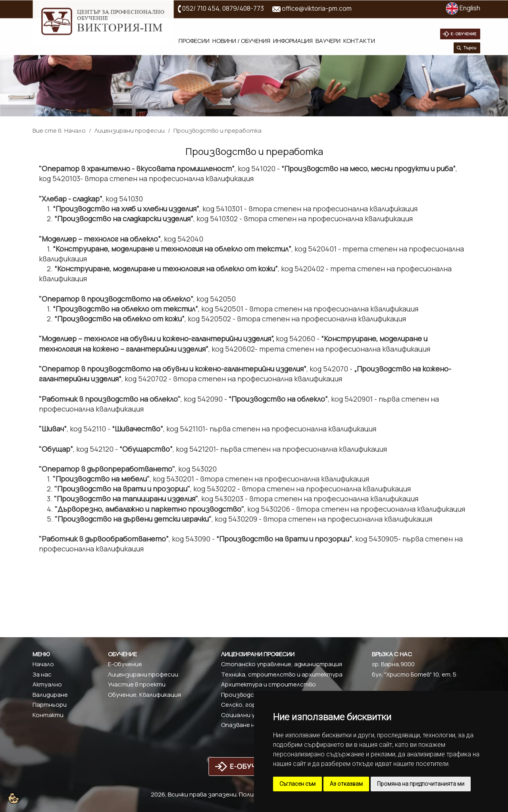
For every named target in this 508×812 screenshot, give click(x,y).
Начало (75, 130)
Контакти (359, 41)
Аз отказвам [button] (346, 784)
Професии (194, 41)
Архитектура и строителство (268, 684)
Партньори (50, 705)
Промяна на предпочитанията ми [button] (421, 784)
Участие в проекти (137, 684)
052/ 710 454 (201, 8)
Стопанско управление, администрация (282, 664)
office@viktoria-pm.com (317, 8)
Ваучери (328, 41)
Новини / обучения (241, 41)
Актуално (47, 684)
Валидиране (50, 695)
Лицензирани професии (130, 130)
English (463, 8)
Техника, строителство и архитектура (282, 674)
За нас (42, 674)
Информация (293, 41)
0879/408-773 (243, 8)
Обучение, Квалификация (144, 695)
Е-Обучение (125, 664)
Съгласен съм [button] (297, 784)
